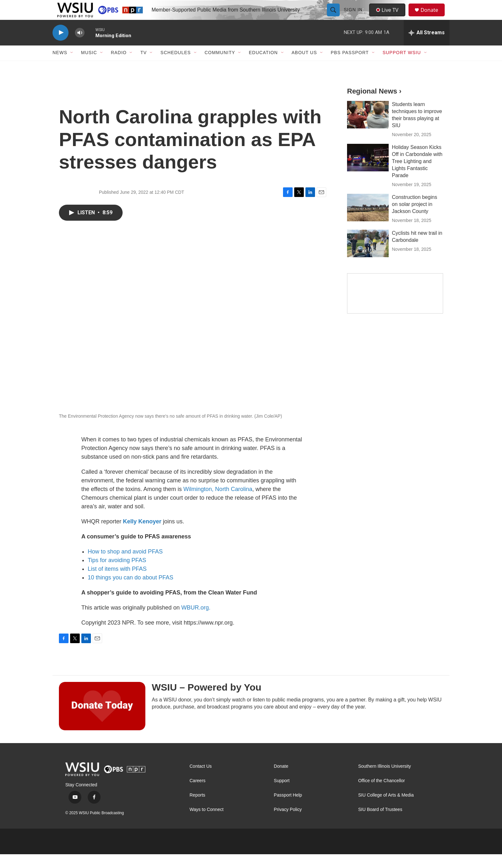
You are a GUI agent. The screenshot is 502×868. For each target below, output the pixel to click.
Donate (433, 17)
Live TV (389, 17)
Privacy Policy (288, 823)
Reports (197, 809)
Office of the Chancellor (382, 794)
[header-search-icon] (334, 17)
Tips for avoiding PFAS (117, 574)
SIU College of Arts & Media (386, 809)
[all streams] (427, 46)
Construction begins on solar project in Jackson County (414, 218)
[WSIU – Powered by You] (102, 720)
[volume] (80, 47)
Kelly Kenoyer (142, 535)
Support (282, 794)
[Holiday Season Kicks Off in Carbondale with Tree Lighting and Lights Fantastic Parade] (368, 171)
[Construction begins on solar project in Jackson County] (368, 221)
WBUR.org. (196, 621)
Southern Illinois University (385, 780)
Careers (198, 794)
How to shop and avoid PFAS (125, 565)
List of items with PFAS (117, 583)
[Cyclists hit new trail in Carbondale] (368, 257)
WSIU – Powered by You (206, 701)
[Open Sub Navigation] (72, 67)
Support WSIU (402, 67)
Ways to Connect (206, 823)
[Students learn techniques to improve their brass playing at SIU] (368, 128)
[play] (61, 47)
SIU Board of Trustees (380, 823)
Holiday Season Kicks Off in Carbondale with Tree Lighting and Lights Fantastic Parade (417, 175)
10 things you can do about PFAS (130, 591)
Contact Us (201, 780)
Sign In (354, 17)
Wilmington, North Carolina (218, 503)
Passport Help (288, 809)
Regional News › (374, 105)
